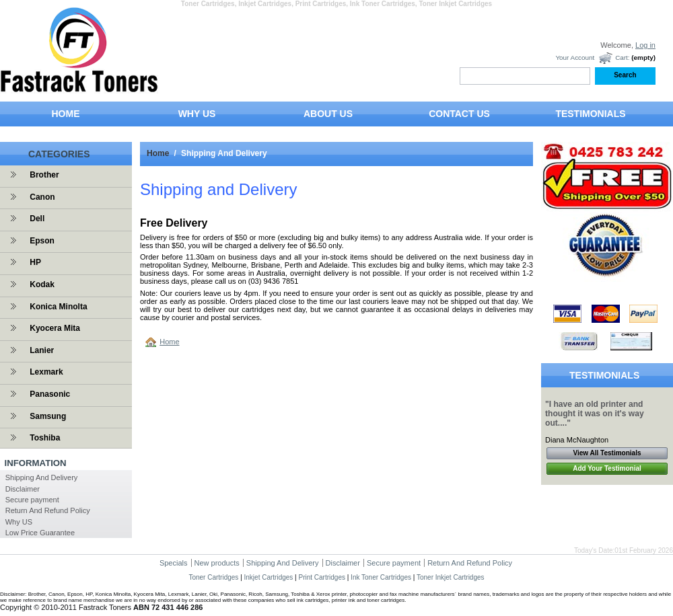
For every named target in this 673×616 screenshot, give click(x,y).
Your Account (575, 57)
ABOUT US (328, 114)
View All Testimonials (607, 453)
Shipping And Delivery (42, 477)
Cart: (622, 57)
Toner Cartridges (213, 577)
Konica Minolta (58, 307)
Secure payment (32, 500)
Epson (42, 241)
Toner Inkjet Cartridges (451, 577)
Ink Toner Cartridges (381, 577)
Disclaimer (23, 489)
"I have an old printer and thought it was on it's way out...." (595, 414)
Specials (174, 563)
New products (217, 563)
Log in (645, 45)
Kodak (42, 284)
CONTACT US (459, 114)
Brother (44, 175)
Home (158, 153)
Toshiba (45, 438)
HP (35, 262)
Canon (42, 197)
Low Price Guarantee (40, 533)
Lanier (42, 350)
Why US (19, 522)
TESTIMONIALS (590, 114)
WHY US (197, 114)
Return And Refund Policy (48, 510)
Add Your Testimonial (607, 468)
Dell (37, 219)
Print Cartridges (321, 577)
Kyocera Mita (55, 328)
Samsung (48, 416)
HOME (66, 114)
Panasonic (50, 394)
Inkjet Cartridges (269, 577)
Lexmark (46, 372)
